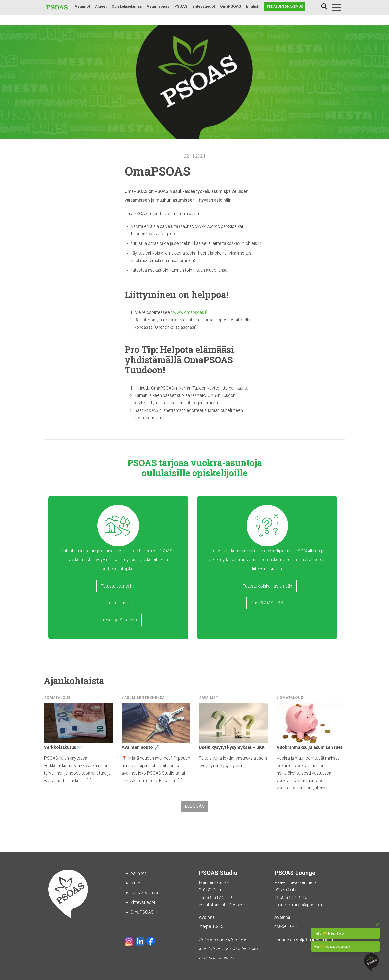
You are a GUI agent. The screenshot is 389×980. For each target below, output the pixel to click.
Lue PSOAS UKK (267, 603)
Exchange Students (118, 620)
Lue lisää (194, 806)
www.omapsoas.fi (190, 312)
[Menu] (337, 7)
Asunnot (82, 6)
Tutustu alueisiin (118, 603)
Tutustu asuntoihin (118, 586)
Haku (324, 7)
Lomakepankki (144, 893)
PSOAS (181, 6)
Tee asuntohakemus (285, 6)
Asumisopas (158, 6)
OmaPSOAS (231, 6)
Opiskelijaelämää (127, 6)
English (253, 6)
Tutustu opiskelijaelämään (267, 586)
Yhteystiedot (204, 6)
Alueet (101, 6)
